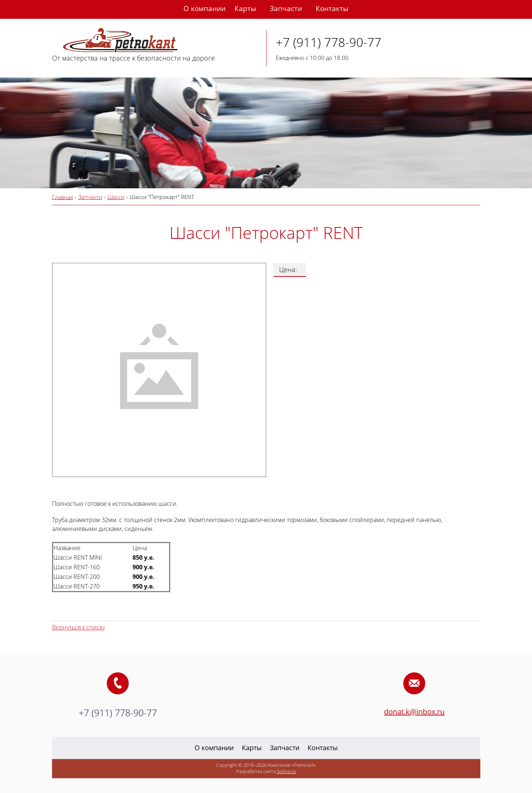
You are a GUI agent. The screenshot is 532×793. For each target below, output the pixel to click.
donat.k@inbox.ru (414, 712)
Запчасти (286, 8)
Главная (63, 197)
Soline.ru (286, 771)
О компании (205, 8)
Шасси (116, 197)
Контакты (332, 8)
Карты (245, 8)
